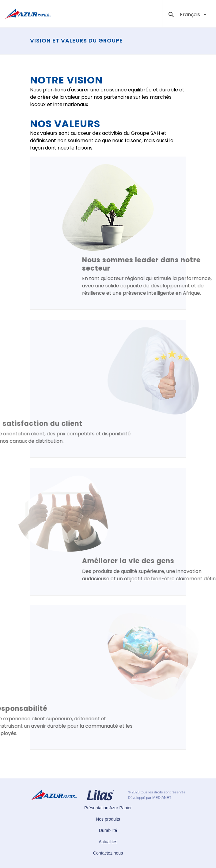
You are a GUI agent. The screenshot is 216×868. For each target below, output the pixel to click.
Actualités (108, 842)
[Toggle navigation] (153, 14)
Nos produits (108, 819)
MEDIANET (162, 798)
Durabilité (108, 830)
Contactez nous (108, 853)
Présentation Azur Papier (108, 808)
